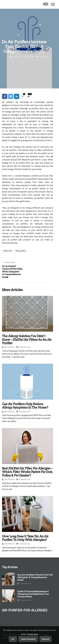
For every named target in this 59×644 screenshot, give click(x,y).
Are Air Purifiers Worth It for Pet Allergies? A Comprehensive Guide (35, 577)
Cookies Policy (32, 634)
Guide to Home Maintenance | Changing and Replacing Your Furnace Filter (33, 594)
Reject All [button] (45, 639)
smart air (8, 251)
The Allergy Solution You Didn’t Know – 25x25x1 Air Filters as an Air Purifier (27, 340)
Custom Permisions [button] (28, 639)
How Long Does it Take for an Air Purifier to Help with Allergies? (25, 538)
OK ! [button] (13, 639)
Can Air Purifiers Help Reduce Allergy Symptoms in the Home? (25, 406)
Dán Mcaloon (18, 57)
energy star (21, 251)
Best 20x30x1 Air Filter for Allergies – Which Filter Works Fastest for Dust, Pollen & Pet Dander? (27, 472)
